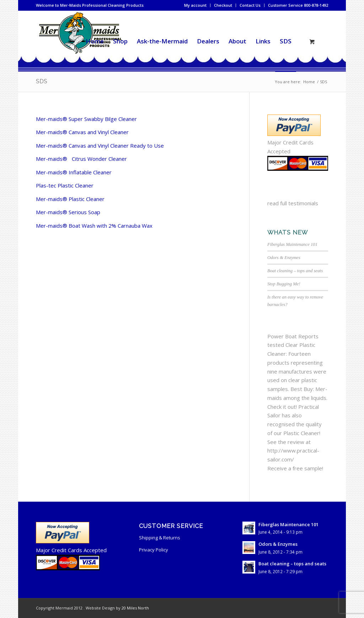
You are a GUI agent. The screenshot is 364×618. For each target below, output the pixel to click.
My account (195, 5)
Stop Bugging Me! (284, 284)
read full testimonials (293, 203)
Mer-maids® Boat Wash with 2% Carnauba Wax (94, 226)
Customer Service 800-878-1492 (298, 5)
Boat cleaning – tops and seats (295, 271)
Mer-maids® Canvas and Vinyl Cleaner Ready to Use (100, 146)
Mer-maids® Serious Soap (68, 212)
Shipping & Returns (160, 538)
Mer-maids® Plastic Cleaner (70, 199)
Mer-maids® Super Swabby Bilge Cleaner (86, 119)
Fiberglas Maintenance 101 (292, 244)
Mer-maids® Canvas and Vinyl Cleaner (82, 132)
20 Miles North (135, 608)
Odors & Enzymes (284, 258)
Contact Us (250, 5)
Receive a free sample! (295, 468)
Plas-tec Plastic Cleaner (65, 185)
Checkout (223, 5)
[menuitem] (196, 5)
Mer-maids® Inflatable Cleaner (74, 172)
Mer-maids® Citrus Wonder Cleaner (81, 159)
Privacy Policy (154, 550)
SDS (42, 81)
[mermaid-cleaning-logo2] (80, 41)
